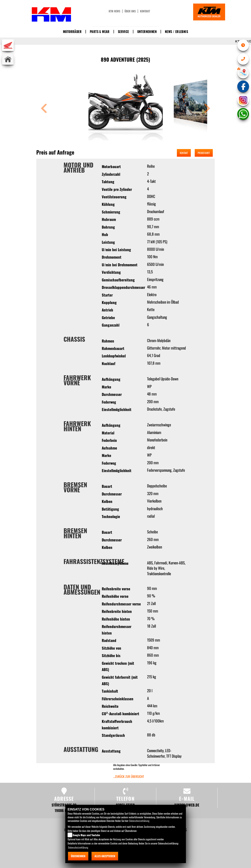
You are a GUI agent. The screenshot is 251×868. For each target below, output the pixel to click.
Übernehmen (78, 856)
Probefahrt (204, 153)
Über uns (130, 11)
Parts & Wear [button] (100, 32)
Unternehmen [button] (147, 32)
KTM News (114, 11)
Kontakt (145, 11)
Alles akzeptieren (105, 856)
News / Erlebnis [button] (176, 32)
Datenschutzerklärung (139, 821)
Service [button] (123, 32)
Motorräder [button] (72, 32)
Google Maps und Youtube (86, 835)
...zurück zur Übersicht (129, 776)
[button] (44, 109)
